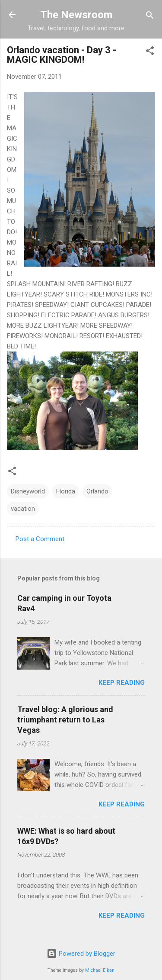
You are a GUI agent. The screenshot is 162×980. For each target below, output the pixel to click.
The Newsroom (76, 15)
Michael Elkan (100, 970)
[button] (150, 51)
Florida (66, 491)
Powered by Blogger (81, 954)
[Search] (150, 16)
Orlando (97, 491)
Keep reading (122, 683)
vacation (23, 509)
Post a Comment (40, 539)
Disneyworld (28, 491)
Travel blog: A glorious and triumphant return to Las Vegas (65, 720)
